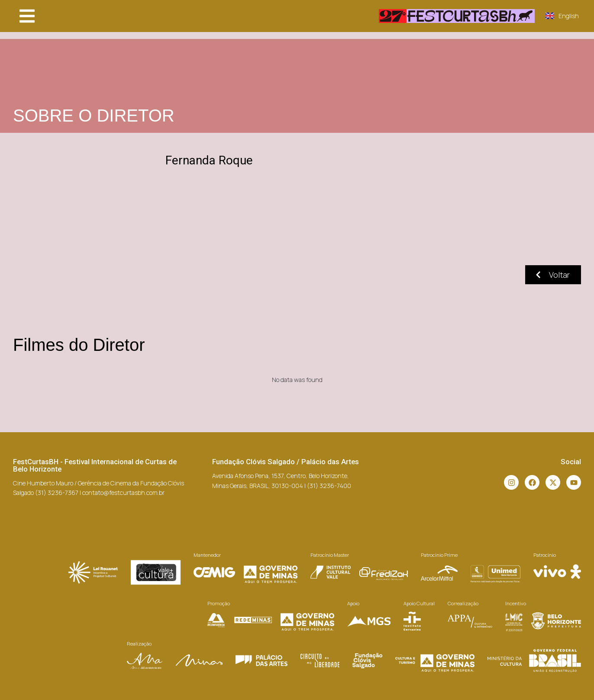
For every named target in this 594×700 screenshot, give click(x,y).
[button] (27, 16)
